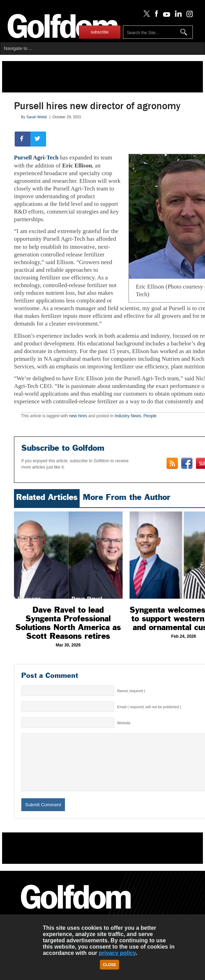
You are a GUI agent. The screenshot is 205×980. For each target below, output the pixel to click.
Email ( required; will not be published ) (149, 707)
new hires (78, 416)
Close (110, 965)
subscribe (100, 32)
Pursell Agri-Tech (36, 158)
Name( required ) (131, 691)
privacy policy (117, 953)
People (150, 416)
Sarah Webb (36, 117)
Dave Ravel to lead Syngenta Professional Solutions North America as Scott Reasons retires (68, 623)
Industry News (128, 416)
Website (124, 723)
